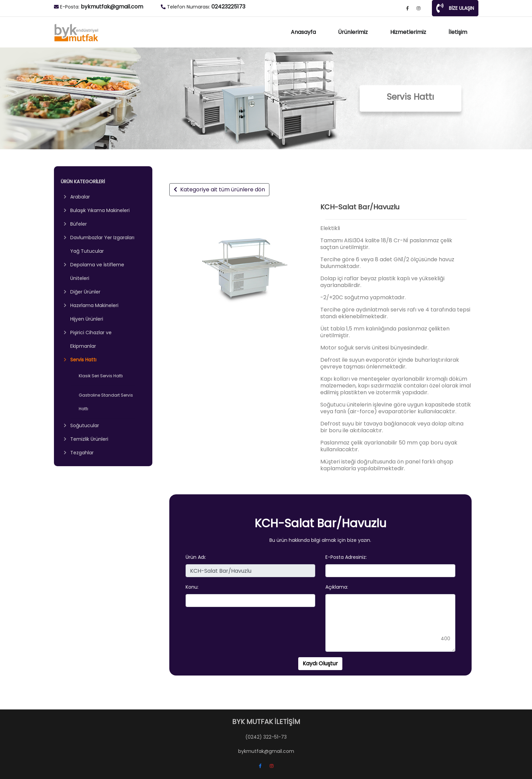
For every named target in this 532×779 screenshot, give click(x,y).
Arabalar (80, 197)
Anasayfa (303, 32)
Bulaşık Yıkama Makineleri (100, 210)
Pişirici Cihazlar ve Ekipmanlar (91, 339)
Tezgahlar (82, 453)
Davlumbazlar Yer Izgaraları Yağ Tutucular (102, 244)
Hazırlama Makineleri (94, 305)
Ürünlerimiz (353, 32)
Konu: (192, 587)
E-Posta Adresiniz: (346, 557)
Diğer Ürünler (85, 292)
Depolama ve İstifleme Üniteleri (97, 271)
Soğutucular (85, 425)
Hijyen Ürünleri (87, 319)
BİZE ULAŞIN (455, 8)
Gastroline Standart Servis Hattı (106, 402)
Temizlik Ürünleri (89, 439)
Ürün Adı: (196, 557)
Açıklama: (337, 587)
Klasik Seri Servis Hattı (101, 376)
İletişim (458, 32)
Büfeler (79, 224)
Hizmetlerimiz (408, 32)
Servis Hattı (83, 360)
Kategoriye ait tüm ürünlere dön (219, 189)
